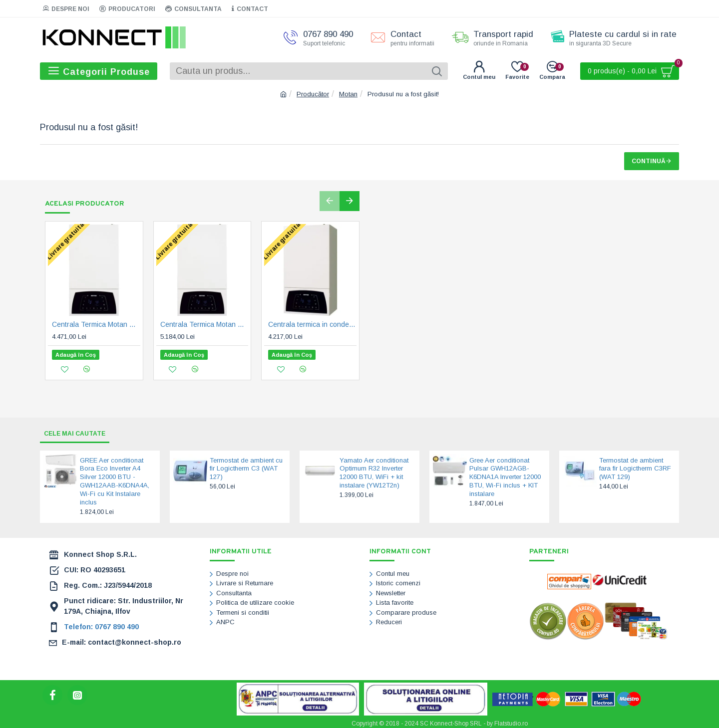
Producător (313, 94)
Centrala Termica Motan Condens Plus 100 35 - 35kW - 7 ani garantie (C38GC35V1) (204, 325)
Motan (348, 94)
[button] (330, 201)
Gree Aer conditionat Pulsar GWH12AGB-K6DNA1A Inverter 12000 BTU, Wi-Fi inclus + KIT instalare (505, 474)
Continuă (649, 161)
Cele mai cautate (80, 430)
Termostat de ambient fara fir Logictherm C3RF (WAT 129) (635, 466)
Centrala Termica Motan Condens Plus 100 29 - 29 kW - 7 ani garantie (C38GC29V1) (96, 325)
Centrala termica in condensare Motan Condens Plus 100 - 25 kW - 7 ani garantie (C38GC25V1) (312, 325)
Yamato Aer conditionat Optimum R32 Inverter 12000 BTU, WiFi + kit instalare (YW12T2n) (374, 470)
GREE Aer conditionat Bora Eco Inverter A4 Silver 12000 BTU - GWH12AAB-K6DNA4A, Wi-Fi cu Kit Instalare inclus (115, 478)
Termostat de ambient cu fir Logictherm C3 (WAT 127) (246, 466)
